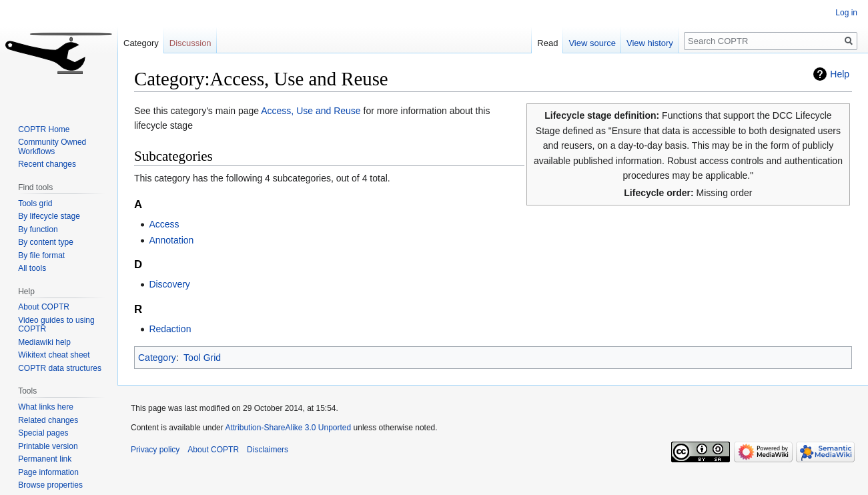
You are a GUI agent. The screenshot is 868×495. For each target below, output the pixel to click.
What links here (46, 407)
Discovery (169, 284)
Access (164, 224)
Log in (846, 13)
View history (650, 43)
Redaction (170, 329)
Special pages (43, 433)
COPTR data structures (60, 368)
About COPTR (44, 307)
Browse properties (50, 485)
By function (38, 229)
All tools (32, 268)
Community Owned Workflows (52, 147)
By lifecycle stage (49, 216)
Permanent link (45, 459)
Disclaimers (268, 450)
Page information (48, 472)
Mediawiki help (44, 342)
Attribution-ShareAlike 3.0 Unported (288, 428)
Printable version (48, 446)
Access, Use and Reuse (311, 111)
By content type (46, 242)
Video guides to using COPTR (56, 325)
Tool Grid (202, 358)
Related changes (48, 420)
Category (157, 358)
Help (840, 74)
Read (547, 43)
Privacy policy (155, 450)
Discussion (190, 43)
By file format (41, 256)
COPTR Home (44, 129)
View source (592, 43)
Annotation (171, 240)
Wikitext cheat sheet (54, 355)
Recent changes (47, 164)
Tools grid (35, 203)
